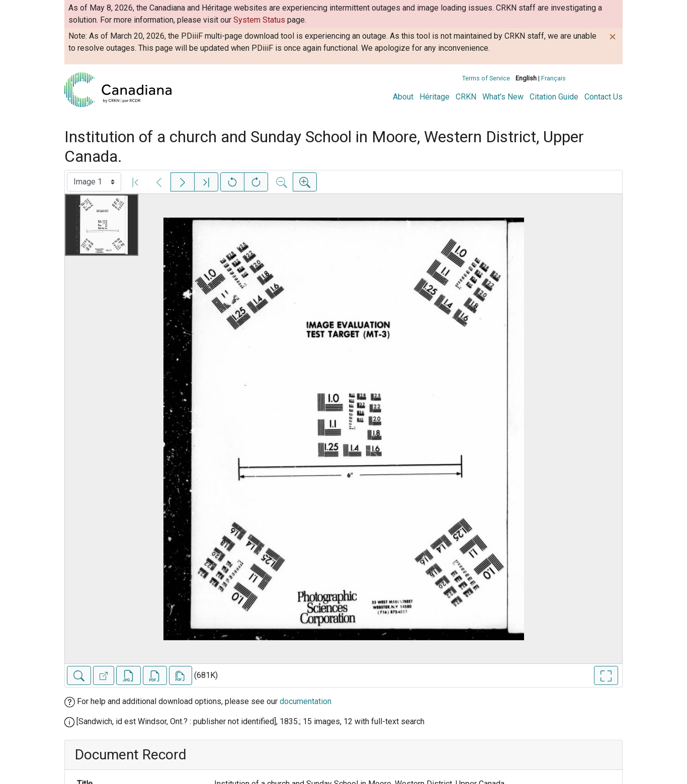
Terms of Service (486, 78)
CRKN (466, 97)
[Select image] (94, 182)
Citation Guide (554, 97)
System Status (259, 20)
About (403, 97)
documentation (306, 701)
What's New (503, 97)
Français (553, 78)
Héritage (435, 97)
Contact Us (604, 97)
